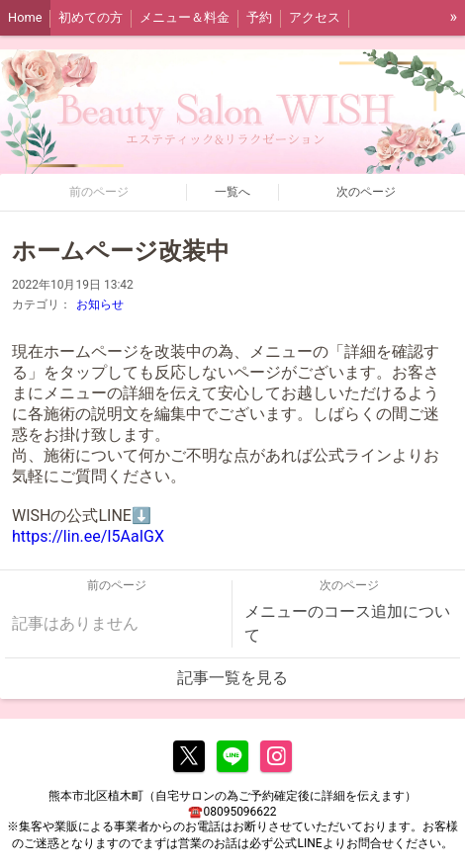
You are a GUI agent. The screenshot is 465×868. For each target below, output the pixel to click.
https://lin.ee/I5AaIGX (88, 536)
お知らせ (100, 304)
